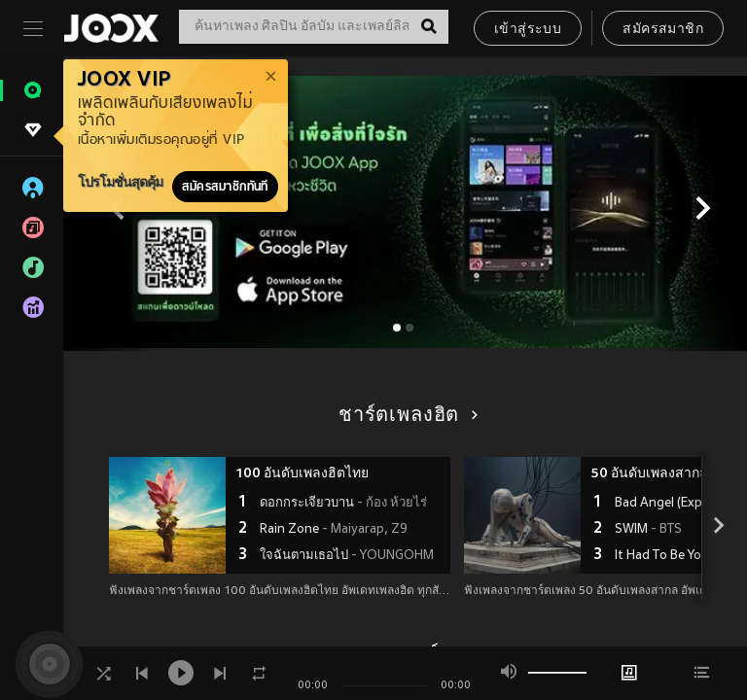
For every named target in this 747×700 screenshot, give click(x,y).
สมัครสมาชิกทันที (225, 187)
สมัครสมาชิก (663, 30)
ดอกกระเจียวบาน (343, 504)
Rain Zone (334, 530)
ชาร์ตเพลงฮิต (405, 416)
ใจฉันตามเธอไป (347, 556)
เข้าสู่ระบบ (528, 30)
